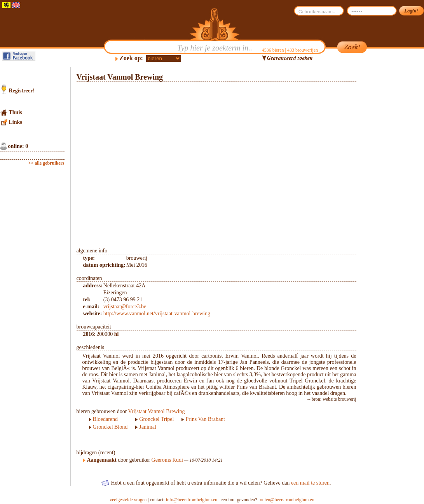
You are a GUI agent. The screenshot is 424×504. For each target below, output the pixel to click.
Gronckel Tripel (156, 419)
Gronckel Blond (110, 427)
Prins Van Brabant (205, 419)
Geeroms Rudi (167, 460)
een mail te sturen (310, 483)
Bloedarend (106, 419)
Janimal (148, 427)
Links (16, 122)
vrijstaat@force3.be (125, 307)
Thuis (16, 112)
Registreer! (22, 91)
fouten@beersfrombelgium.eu (286, 500)
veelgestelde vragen (128, 500)
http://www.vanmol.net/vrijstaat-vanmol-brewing (157, 314)
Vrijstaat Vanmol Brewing (157, 411)
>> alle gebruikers (46, 163)
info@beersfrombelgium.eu (192, 500)
